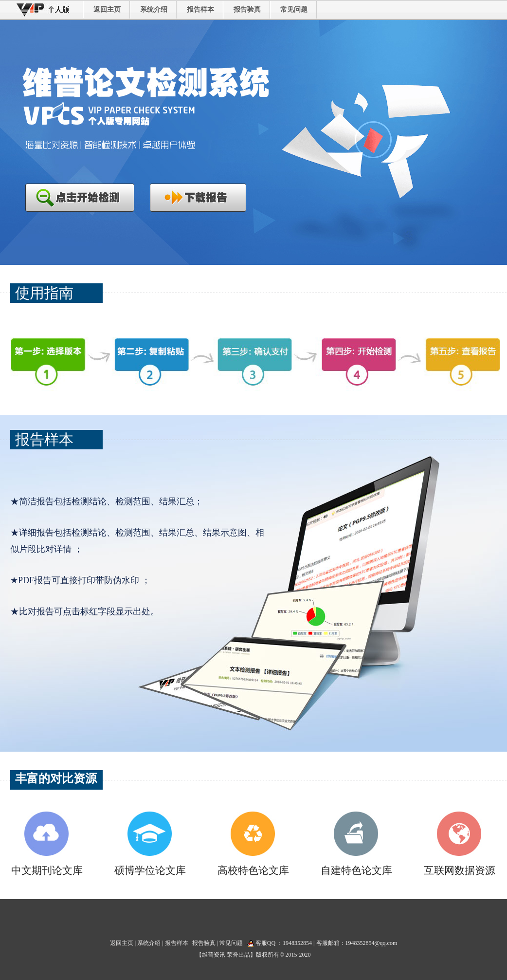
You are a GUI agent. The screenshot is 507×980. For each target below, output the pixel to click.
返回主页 (107, 9)
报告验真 (247, 9)
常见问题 (294, 9)
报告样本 (200, 9)
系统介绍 (154, 9)
